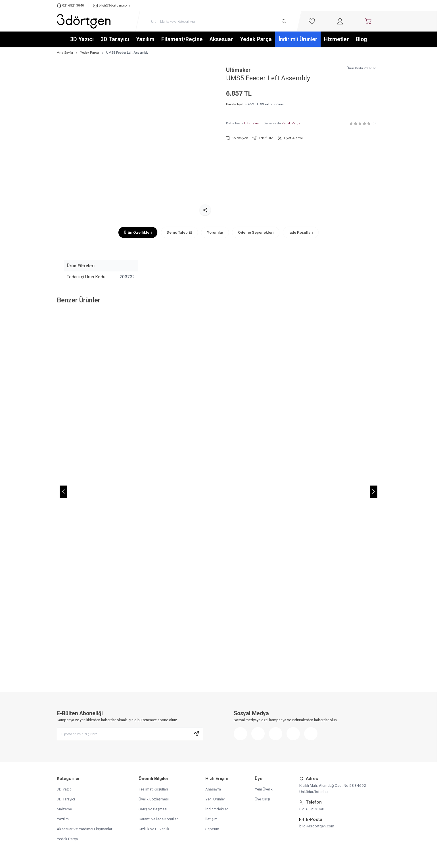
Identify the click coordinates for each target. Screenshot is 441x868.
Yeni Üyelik (264, 789)
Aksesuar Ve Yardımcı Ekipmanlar (84, 829)
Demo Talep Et (179, 232)
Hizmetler (337, 39)
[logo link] (84, 21)
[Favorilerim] (312, 21)
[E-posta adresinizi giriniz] (130, 734)
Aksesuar (221, 39)
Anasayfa (213, 789)
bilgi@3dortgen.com (317, 826)
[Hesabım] (340, 21)
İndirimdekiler (217, 809)
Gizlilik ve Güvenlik (154, 829)
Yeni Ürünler (215, 799)
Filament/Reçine (182, 39)
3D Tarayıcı (115, 39)
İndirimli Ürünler (298, 39)
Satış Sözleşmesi (153, 809)
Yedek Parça (256, 39)
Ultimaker (238, 70)
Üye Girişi (262, 799)
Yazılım (145, 39)
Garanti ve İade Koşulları (159, 819)
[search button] (284, 21)
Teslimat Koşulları (153, 789)
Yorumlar (215, 232)
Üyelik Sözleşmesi (154, 799)
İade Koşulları (301, 232)
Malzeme (64, 809)
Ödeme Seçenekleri (256, 232)
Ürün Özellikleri (138, 232)
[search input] (219, 21)
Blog (361, 39)
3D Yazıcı (82, 39)
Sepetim (212, 829)
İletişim (211, 819)
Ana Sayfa (65, 53)
